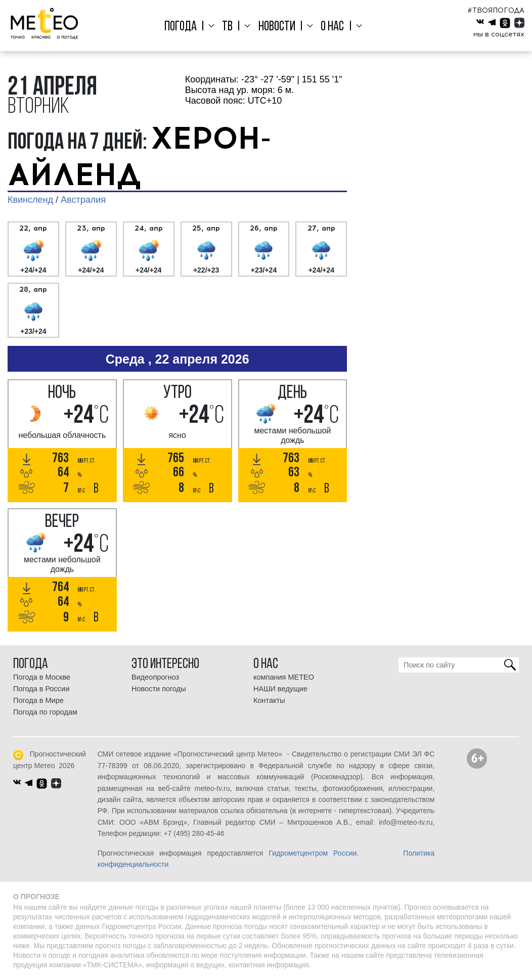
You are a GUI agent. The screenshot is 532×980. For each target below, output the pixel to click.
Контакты (269, 700)
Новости (277, 27)
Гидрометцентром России (313, 853)
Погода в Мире (38, 700)
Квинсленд (30, 200)
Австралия (83, 200)
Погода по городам (45, 712)
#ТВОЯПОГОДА (496, 10)
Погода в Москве (42, 677)
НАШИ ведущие (280, 689)
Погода (189, 27)
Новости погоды (159, 689)
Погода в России (41, 689)
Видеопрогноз (155, 677)
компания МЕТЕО (284, 677)
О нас (327, 27)
